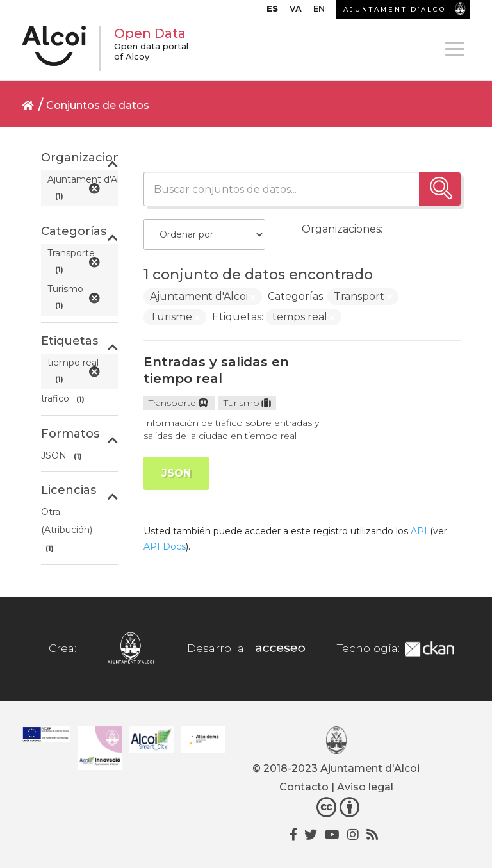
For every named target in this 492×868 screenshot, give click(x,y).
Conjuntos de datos (98, 105)
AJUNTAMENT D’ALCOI (397, 9)
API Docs (165, 546)
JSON (176, 473)
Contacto (304, 787)
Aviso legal (365, 787)
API (419, 531)
